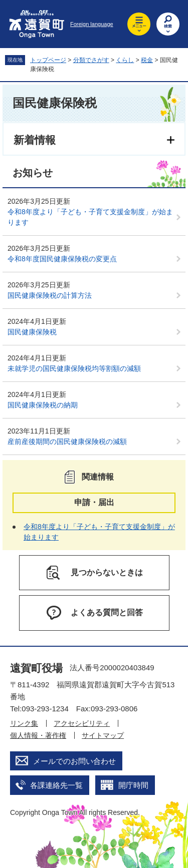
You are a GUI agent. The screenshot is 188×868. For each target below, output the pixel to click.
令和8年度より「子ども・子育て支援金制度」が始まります (90, 217)
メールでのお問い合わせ (74, 761)
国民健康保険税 (32, 332)
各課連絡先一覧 (56, 785)
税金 (147, 60)
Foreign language (92, 24)
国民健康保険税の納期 (43, 405)
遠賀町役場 (36, 668)
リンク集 (24, 723)
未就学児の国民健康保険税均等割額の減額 (74, 368)
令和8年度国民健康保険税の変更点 (62, 259)
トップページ (48, 60)
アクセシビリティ (82, 723)
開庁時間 (133, 785)
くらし (125, 60)
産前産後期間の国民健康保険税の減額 (67, 442)
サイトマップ (103, 735)
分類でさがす (91, 60)
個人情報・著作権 (38, 735)
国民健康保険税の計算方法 (50, 295)
